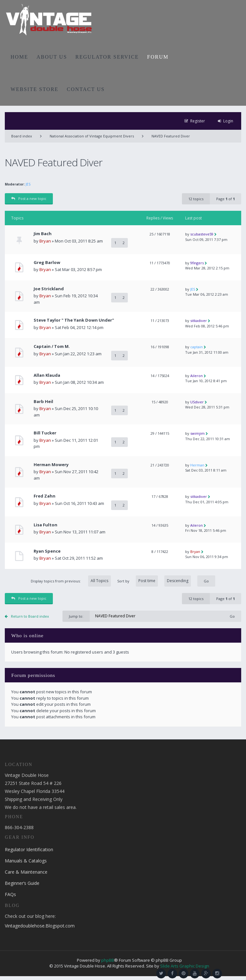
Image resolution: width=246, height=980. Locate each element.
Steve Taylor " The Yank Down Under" (74, 320)
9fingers (197, 263)
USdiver (197, 402)
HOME (19, 57)
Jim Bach (43, 234)
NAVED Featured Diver (171, 136)
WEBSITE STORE (35, 89)
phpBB (108, 960)
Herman (197, 465)
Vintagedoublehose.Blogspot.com (40, 926)
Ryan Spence (47, 551)
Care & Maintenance (26, 872)
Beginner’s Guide (22, 883)
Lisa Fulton (45, 525)
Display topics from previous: (71, 581)
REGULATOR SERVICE (107, 57)
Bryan (45, 241)
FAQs (10, 894)
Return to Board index (30, 616)
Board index (22, 136)
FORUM (158, 57)
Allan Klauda (47, 375)
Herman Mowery (51, 465)
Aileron (197, 376)
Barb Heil (43, 402)
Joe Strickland (49, 289)
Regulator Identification (29, 849)
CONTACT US (86, 89)
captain (197, 347)
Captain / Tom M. (52, 346)
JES (28, 184)
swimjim (197, 433)
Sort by (154, 581)
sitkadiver (199, 321)
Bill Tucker (45, 433)
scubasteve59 (202, 234)
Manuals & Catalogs (26, 861)
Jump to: (76, 616)
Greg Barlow (47, 263)
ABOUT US (52, 57)
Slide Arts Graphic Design (185, 966)
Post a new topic (29, 198)
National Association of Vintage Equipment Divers (92, 136)
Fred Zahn (45, 496)
